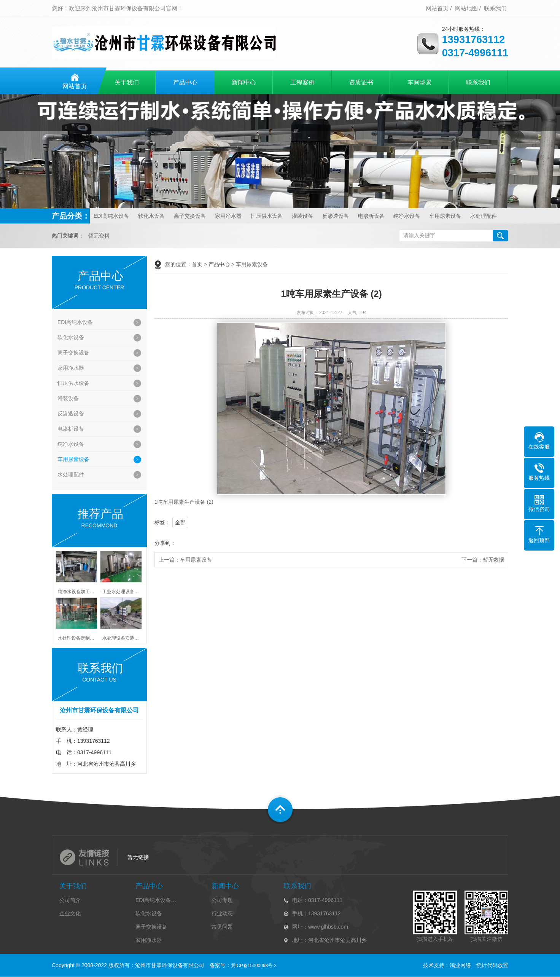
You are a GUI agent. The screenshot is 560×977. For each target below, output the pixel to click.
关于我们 (127, 82)
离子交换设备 (190, 216)
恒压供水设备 (267, 216)
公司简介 (70, 900)
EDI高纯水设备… (156, 900)
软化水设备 (151, 216)
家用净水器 (228, 216)
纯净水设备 (407, 216)
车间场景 (420, 82)
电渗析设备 (371, 216)
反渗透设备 (336, 216)
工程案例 (302, 82)
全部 (180, 522)
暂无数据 (493, 560)
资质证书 (361, 82)
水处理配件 (484, 216)
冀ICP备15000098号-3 (254, 966)
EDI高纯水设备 (111, 216)
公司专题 (222, 900)
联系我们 (495, 8)
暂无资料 (99, 236)
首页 (197, 264)
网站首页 (437, 8)
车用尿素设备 (445, 216)
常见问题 (222, 927)
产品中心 (185, 82)
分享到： (165, 543)
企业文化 (70, 913)
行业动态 (222, 913)
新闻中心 (244, 82)
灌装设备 (302, 216)
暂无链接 (138, 857)
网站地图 (466, 8)
